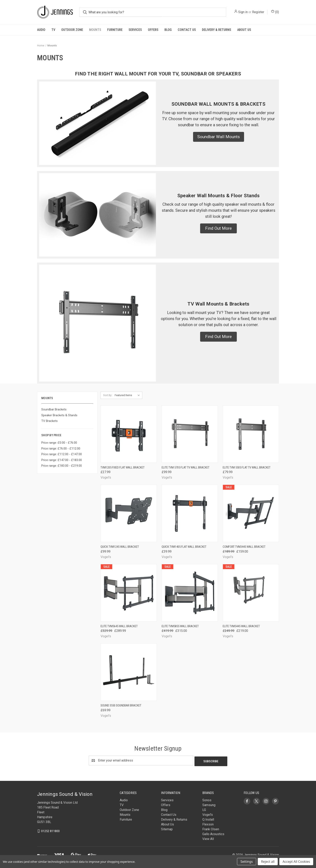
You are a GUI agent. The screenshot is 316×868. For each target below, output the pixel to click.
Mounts (95, 30)
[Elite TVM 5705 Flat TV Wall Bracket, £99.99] (190, 434)
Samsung (209, 804)
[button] (219, 137)
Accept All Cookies (296, 862)
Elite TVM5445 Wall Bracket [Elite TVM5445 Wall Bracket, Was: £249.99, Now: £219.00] (241, 626)
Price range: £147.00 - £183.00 (62, 460)
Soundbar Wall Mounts (219, 137)
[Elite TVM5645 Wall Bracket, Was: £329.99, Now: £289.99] (129, 593)
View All (208, 838)
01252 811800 (50, 830)
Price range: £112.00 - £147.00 (62, 454)
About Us (244, 30)
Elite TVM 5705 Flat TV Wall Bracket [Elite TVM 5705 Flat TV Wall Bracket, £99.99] (186, 467)
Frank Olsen (211, 828)
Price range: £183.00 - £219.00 (62, 466)
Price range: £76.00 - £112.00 (61, 449)
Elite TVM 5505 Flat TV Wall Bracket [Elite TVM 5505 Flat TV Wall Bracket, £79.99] (247, 467)
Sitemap (167, 828)
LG (204, 809)
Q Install (208, 819)
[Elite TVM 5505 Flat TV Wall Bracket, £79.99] (251, 434)
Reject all (268, 862)
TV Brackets (49, 421)
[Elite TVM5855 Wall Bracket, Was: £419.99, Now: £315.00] (190, 593)
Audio (41, 30)
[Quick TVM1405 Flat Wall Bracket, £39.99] (190, 513)
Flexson (208, 824)
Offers (153, 30)
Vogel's (208, 814)
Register (258, 12)
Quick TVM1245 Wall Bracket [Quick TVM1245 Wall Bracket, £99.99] (120, 547)
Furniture (115, 30)
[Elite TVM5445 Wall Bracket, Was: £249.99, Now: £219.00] (251, 593)
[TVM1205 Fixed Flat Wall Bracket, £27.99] (129, 434)
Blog (168, 30)
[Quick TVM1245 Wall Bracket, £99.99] (129, 513)
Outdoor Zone (72, 30)
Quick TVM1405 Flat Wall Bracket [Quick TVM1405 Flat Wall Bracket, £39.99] (184, 547)
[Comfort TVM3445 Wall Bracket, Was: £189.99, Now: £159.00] (251, 513)
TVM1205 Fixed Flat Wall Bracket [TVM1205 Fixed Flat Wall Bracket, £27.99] (123, 467)
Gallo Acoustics (213, 833)
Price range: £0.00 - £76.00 (59, 443)
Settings (247, 862)
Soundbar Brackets (54, 409)
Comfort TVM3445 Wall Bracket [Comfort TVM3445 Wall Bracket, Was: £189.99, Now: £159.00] (244, 547)
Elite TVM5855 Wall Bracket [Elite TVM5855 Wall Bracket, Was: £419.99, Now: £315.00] (180, 626)
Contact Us (187, 30)
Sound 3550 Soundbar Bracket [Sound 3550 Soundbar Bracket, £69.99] (121, 705)
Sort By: (108, 395)
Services (135, 30)
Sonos (207, 799)
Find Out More (218, 228)
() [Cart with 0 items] (275, 12)
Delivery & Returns (217, 30)
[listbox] (128, 395)
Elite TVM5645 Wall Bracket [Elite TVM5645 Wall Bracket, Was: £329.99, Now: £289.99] (119, 626)
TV (53, 30)
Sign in (243, 12)
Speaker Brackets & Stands (59, 415)
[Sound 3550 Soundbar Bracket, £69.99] (129, 672)
